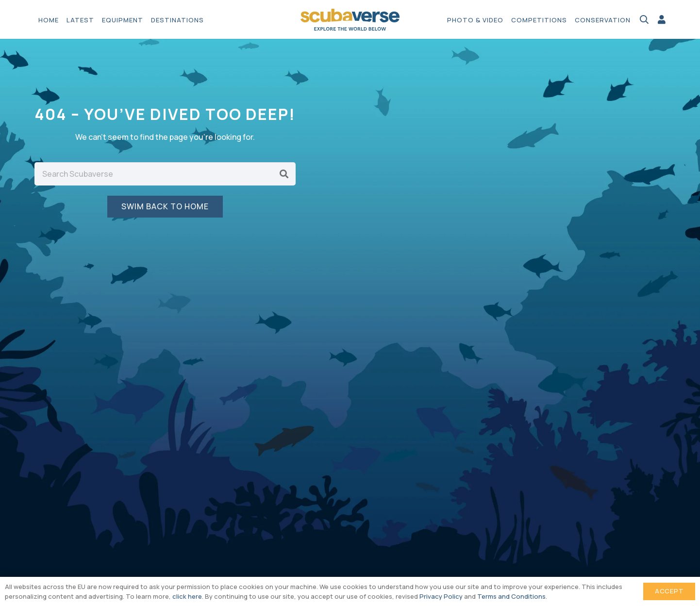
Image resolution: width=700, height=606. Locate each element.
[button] (644, 19)
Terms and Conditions (511, 596)
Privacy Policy (441, 596)
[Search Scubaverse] (165, 174)
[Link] (662, 19)
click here (187, 596)
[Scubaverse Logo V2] (350, 20)
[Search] (284, 174)
